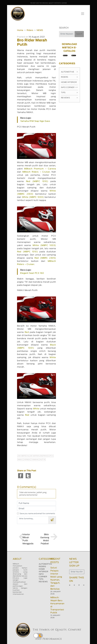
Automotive (69, 72)
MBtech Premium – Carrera (40, 169)
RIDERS (42, 567)
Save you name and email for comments (37, 514)
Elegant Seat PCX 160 (32, 273)
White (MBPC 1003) (33, 197)
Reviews (69, 98)
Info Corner (69, 87)
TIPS (41, 579)
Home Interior (69, 83)
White (53, 357)
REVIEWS (43, 582)
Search (79, 34)
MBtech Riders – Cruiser (36, 172)
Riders (30, 30)
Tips (69, 93)
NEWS (40, 30)
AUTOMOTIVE (45, 564)
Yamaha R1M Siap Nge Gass (35, 121)
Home (20, 30)
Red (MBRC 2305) (45, 258)
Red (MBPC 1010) (37, 181)
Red (27, 332)
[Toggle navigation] (83, 14)
